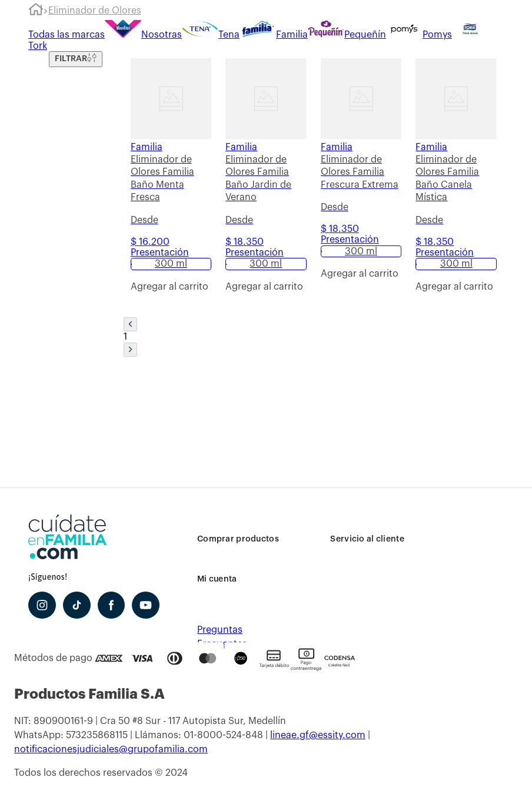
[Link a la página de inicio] (36, 11)
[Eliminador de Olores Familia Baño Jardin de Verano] (266, 184)
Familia (274, 35)
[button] (171, 264)
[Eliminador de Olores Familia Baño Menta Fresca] (171, 184)
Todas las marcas (66, 35)
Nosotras (143, 35)
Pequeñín (347, 35)
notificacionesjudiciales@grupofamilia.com (111, 749)
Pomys (419, 35)
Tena (211, 35)
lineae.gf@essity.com (318, 735)
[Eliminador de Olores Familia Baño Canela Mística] (456, 184)
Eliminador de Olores (95, 11)
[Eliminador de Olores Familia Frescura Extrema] (361, 184)
